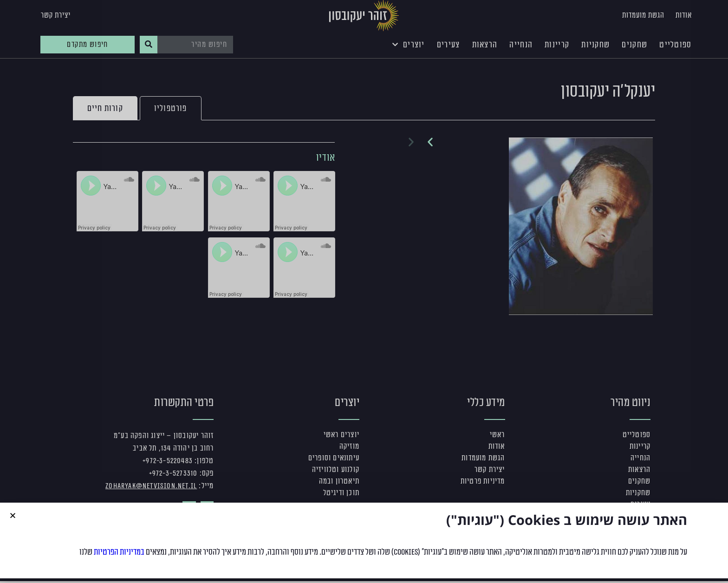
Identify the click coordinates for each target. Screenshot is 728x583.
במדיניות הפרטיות (119, 552)
